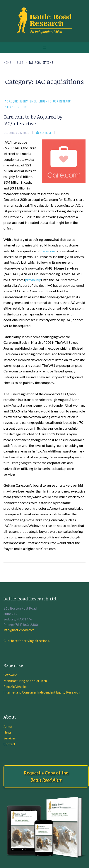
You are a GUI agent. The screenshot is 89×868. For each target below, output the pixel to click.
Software (10, 675)
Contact (9, 744)
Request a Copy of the (46, 776)
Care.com (48, 251)
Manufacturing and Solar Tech (25, 681)
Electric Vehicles (15, 687)
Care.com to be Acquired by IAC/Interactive (33, 120)
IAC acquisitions (16, 101)
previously (33, 280)
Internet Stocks (15, 107)
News (8, 732)
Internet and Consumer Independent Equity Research (42, 692)
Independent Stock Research (51, 101)
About (8, 727)
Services (10, 738)
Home (7, 63)
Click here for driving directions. (27, 641)
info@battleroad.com (19, 630)
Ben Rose (44, 133)
